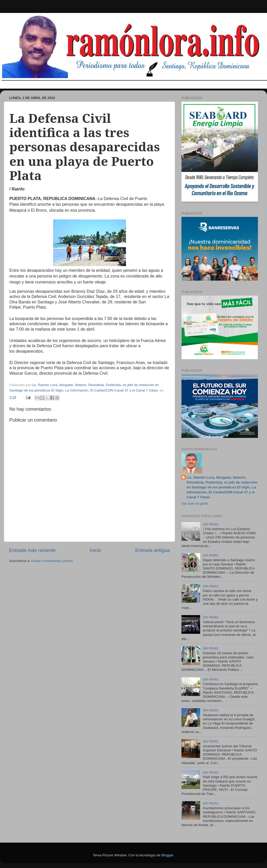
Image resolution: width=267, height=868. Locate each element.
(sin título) (210, 524)
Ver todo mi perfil (195, 504)
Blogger (167, 855)
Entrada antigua (153, 550)
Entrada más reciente (32, 550)
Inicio (95, 550)
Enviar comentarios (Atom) (52, 561)
